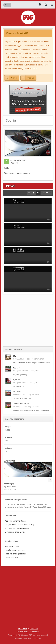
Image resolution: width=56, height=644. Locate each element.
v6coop (18, 407)
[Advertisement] (28, 322)
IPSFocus (34, 628)
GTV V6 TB (17, 392)
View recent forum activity (15, 532)
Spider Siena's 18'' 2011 (22, 404)
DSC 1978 (17, 368)
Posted (35, 359)
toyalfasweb (17, 380)
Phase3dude (20, 359)
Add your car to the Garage (16, 521)
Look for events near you (15, 550)
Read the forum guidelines (15, 554)
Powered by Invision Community (28, 638)
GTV (14, 356)
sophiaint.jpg (9, 484)
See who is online (12, 547)
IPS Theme (23, 628)
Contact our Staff (12, 558)
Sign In (14, 78)
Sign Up (31, 78)
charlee (18, 395)
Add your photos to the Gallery (17, 528)
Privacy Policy (22, 632)
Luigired (18, 371)
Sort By (47, 193)
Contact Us (35, 632)
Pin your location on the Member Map (20, 525)
